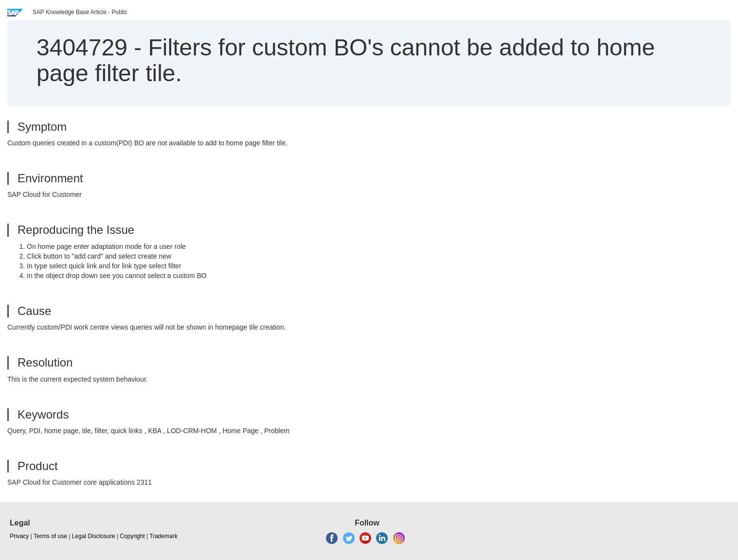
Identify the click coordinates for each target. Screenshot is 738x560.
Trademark (163, 536)
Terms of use (50, 536)
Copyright (132, 536)
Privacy (19, 536)
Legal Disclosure (94, 536)
